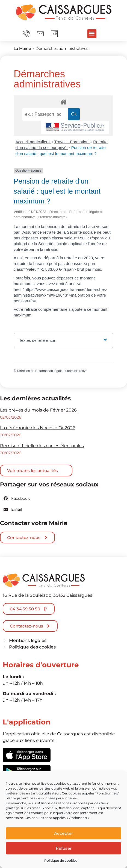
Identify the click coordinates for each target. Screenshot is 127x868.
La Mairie (22, 48)
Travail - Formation (72, 142)
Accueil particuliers (33, 142)
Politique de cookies (61, 861)
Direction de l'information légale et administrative (52, 371)
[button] (92, 34)
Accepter (63, 833)
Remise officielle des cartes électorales (42, 446)
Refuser (64, 848)
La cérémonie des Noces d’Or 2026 (38, 428)
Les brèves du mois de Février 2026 (38, 410)
